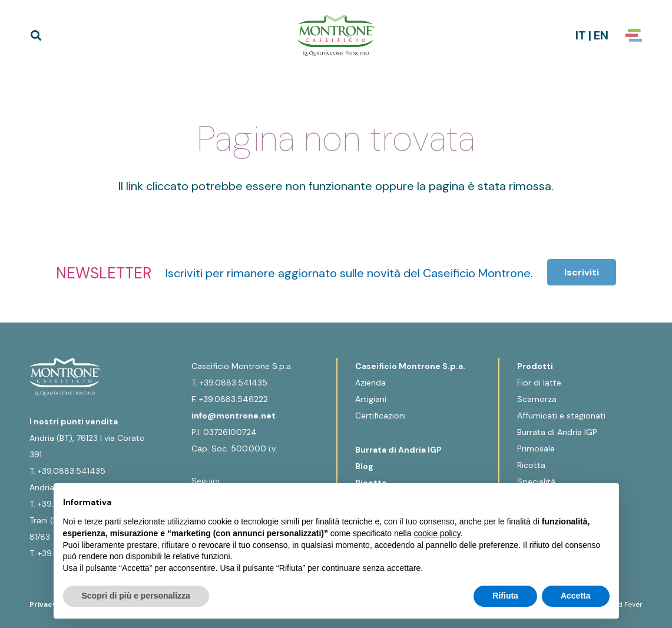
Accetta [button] (576, 596)
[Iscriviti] (582, 272)
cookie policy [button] (437, 533)
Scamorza (537, 399)
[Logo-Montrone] (336, 35)
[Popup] (634, 35)
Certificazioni (380, 416)
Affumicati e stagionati (561, 416)
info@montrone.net (234, 416)
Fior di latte (539, 383)
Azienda (370, 383)
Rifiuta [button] (505, 596)
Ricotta (531, 465)
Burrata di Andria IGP (398, 450)
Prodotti (535, 366)
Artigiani (371, 399)
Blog (364, 466)
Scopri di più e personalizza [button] (136, 596)
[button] (36, 35)
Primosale (536, 448)
